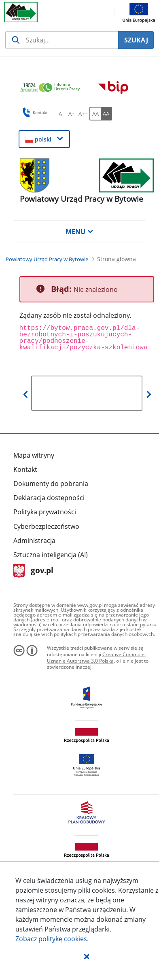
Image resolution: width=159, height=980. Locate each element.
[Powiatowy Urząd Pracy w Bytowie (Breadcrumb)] (47, 259)
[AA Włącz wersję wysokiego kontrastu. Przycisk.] (106, 114)
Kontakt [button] (34, 112)
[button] (87, 956)
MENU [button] (79, 232)
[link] (52, 88)
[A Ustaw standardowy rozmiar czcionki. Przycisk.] (60, 114)
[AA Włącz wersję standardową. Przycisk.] (95, 114)
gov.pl (33, 571)
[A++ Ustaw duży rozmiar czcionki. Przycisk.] (83, 114)
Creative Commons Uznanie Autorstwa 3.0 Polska (96, 658)
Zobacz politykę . (52, 939)
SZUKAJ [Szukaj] (136, 40)
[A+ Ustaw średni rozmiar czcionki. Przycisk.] (72, 114)
